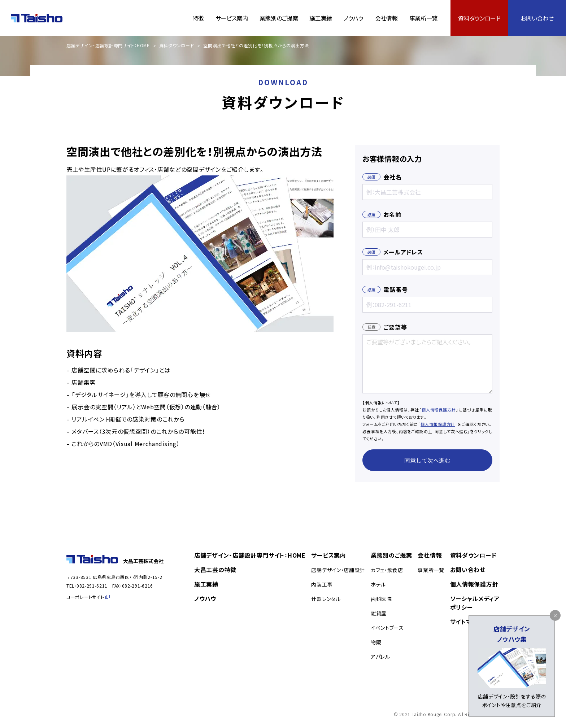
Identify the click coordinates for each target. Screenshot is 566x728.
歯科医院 (381, 599)
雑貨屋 (379, 613)
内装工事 (322, 584)
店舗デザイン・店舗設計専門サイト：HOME (108, 45)
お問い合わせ (537, 18)
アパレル (380, 657)
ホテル (378, 584)
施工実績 (321, 18)
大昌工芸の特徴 (215, 570)
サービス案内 (232, 18)
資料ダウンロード (479, 18)
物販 (376, 642)
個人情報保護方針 (439, 410)
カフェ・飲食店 (387, 570)
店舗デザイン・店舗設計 (338, 570)
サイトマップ (466, 622)
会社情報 (386, 18)
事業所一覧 (423, 18)
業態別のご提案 (279, 18)
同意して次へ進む (427, 460)
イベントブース (387, 628)
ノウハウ (354, 18)
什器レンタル (326, 599)
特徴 (198, 18)
